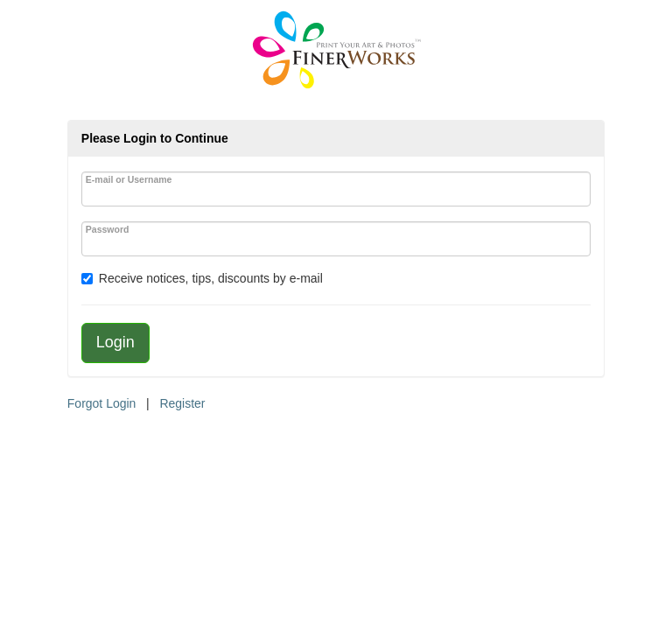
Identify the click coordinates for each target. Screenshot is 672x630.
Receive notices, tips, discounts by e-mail (211, 278)
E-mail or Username (129, 179)
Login (115, 342)
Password (108, 229)
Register (182, 403)
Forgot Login (102, 403)
